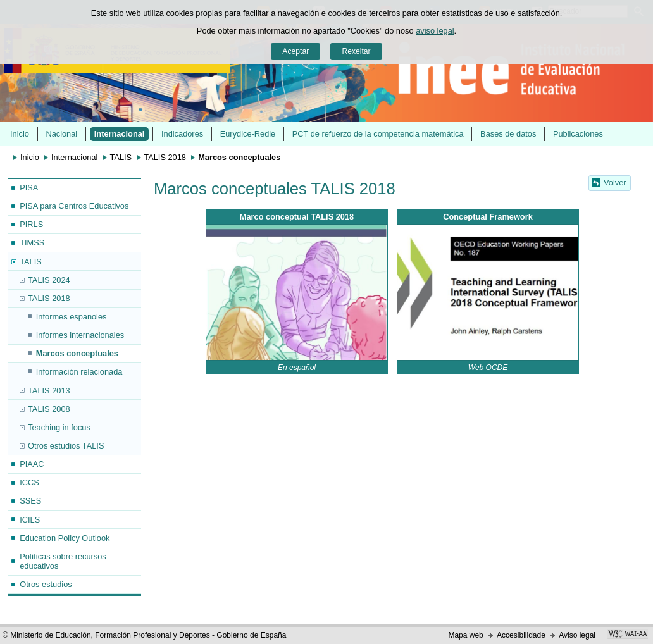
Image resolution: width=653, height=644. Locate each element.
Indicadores (182, 134)
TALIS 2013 (49, 391)
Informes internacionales (80, 335)
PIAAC (32, 464)
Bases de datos (508, 134)
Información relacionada (79, 372)
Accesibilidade (521, 635)
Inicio (20, 134)
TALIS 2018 (165, 157)
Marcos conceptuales (77, 353)
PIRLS (31, 224)
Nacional (61, 134)
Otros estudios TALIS (66, 446)
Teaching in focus (59, 427)
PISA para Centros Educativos (74, 206)
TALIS (121, 157)
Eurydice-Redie (248, 134)
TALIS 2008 (49, 409)
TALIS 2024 (49, 280)
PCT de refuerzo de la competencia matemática (378, 134)
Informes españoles (72, 317)
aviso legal (435, 31)
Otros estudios (46, 584)
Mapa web (465, 635)
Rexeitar (356, 51)
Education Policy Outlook (65, 538)
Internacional (120, 134)
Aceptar (295, 51)
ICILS (30, 520)
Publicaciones (578, 134)
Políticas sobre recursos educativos (63, 561)
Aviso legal (577, 635)
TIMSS (32, 243)
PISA (29, 188)
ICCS (29, 482)
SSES (30, 501)
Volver (615, 183)
